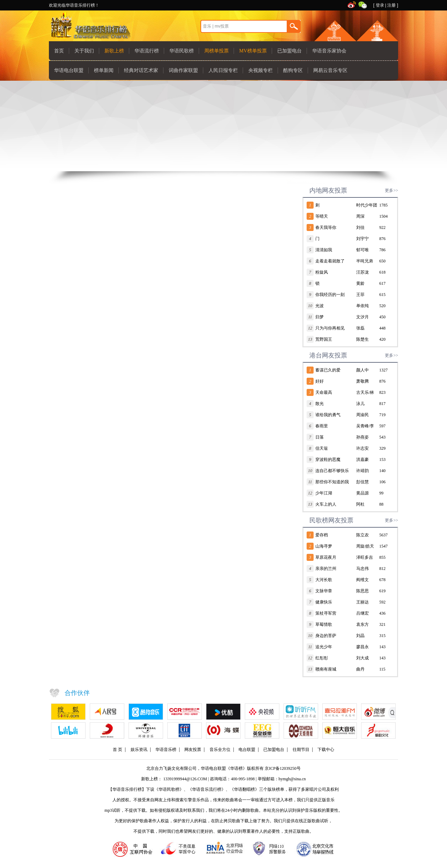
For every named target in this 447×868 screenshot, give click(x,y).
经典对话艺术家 (141, 70)
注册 (391, 5)
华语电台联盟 (69, 70)
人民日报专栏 (223, 70)
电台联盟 (247, 750)
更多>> (391, 190)
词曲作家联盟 (183, 70)
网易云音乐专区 (330, 70)
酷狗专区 (293, 70)
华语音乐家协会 (329, 51)
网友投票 (193, 750)
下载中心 (326, 750)
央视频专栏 (261, 70)
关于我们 (84, 51)
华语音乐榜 (166, 750)
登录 (380, 5)
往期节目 (301, 750)
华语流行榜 (147, 51)
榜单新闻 (104, 70)
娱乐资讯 (139, 750)
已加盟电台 (290, 51)
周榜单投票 (217, 51)
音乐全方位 (220, 750)
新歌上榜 (114, 51)
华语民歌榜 (182, 51)
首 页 (118, 750)
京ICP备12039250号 (283, 768)
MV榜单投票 (253, 51)
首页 (59, 51)
